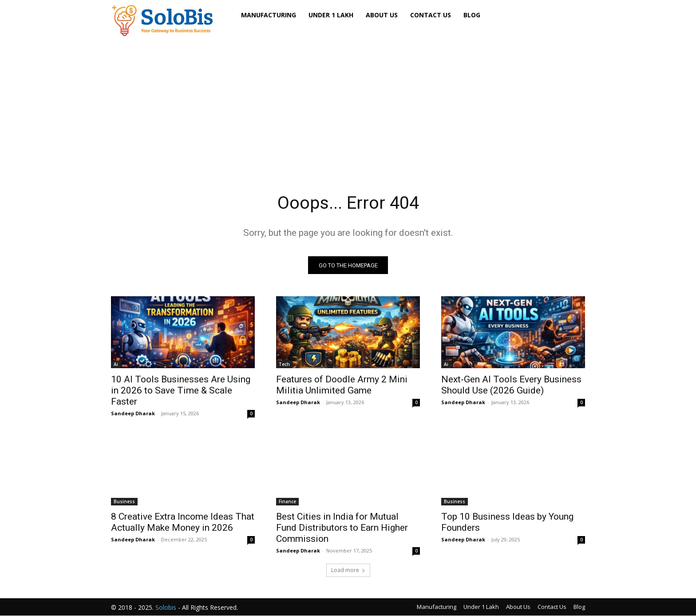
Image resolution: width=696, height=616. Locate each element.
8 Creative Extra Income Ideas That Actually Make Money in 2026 (183, 523)
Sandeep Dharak (133, 414)
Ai (116, 365)
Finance (287, 502)
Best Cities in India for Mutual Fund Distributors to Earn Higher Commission (342, 528)
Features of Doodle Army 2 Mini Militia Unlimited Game (342, 385)
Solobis (166, 608)
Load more (348, 570)
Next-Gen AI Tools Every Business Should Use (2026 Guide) (511, 385)
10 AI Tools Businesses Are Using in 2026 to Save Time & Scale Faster (181, 391)
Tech (284, 365)
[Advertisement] (348, 102)
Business (124, 502)
